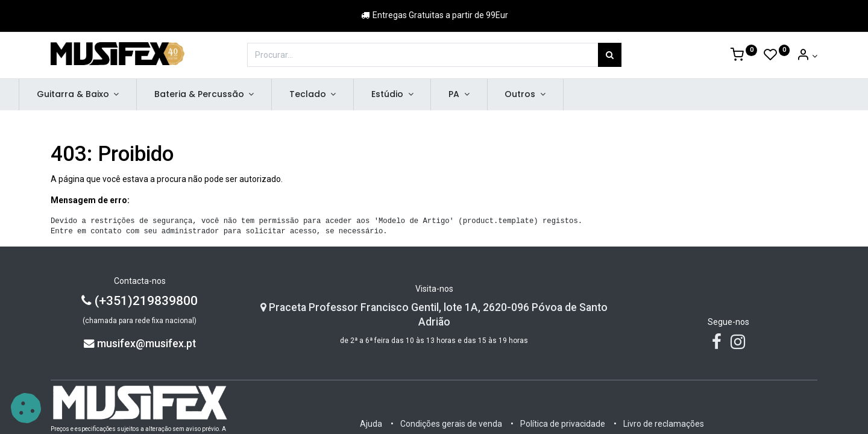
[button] (26, 408)
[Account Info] (807, 56)
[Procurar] (610, 55)
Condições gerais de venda (451, 424)
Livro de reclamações (664, 424)
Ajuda (371, 424)
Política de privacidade (563, 424)
